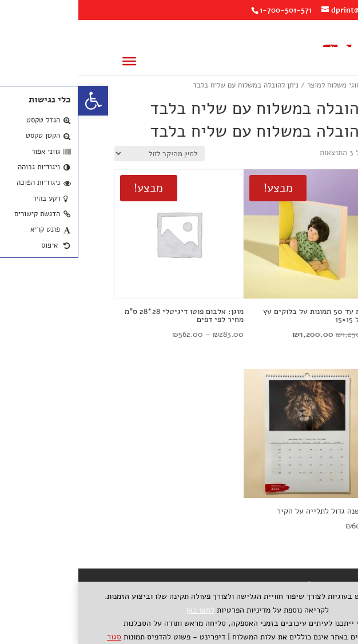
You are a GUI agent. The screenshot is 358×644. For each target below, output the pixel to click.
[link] (15, 101)
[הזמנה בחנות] (81, 154)
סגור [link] (36, 637)
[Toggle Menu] (51, 61)
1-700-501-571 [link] (207, 10)
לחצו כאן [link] (122, 610)
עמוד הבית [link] (306, 85)
